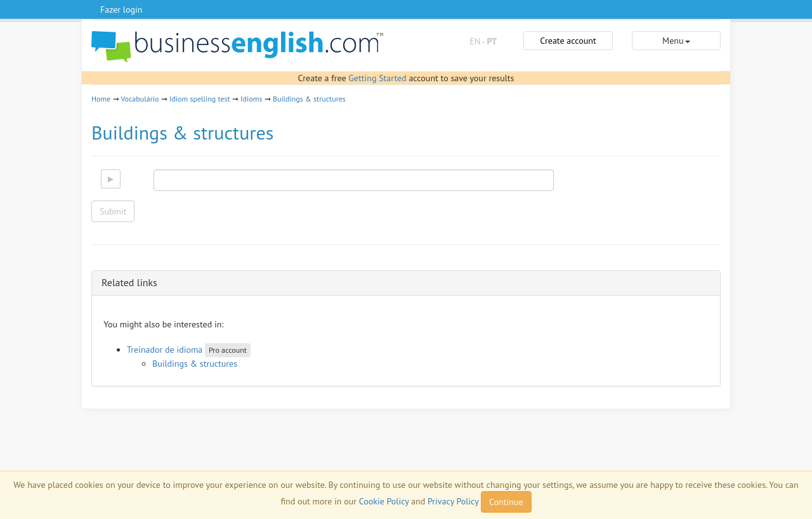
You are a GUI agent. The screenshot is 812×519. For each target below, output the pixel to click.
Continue (506, 502)
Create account (568, 41)
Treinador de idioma (165, 350)
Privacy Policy (453, 501)
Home (101, 99)
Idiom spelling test (200, 99)
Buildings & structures (309, 99)
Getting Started (377, 78)
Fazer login (121, 10)
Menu (676, 41)
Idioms (251, 99)
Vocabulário (140, 99)
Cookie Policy (384, 501)
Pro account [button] (228, 350)
